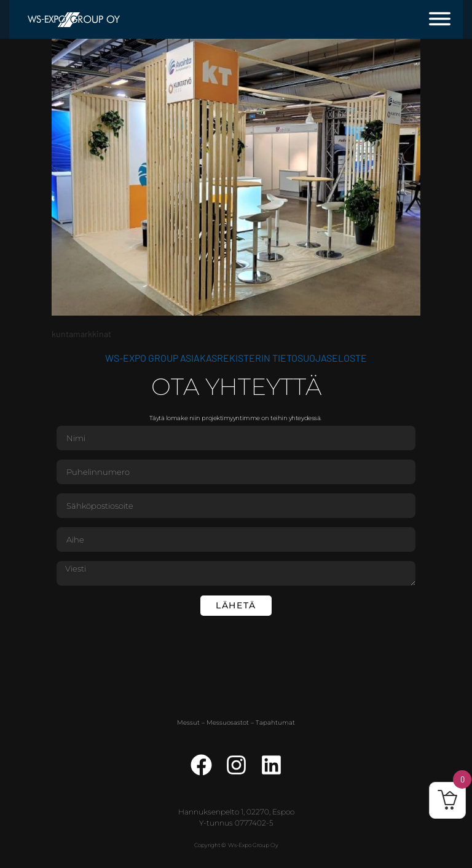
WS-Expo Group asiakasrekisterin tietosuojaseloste (236, 358)
